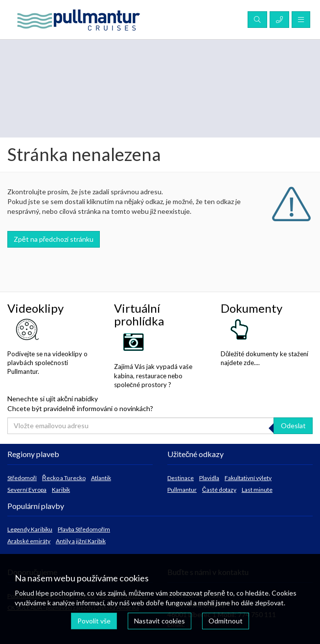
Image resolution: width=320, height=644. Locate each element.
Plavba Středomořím (84, 529)
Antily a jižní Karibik (81, 541)
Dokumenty (251, 308)
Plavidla (209, 478)
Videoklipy (35, 308)
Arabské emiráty (29, 541)
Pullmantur (182, 490)
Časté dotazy (219, 490)
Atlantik (101, 478)
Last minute (257, 490)
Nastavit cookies (160, 621)
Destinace (181, 478)
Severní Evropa (27, 490)
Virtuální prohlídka (139, 314)
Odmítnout (226, 621)
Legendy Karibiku (30, 529)
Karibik (61, 490)
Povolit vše (94, 621)
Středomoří (22, 478)
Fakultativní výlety (248, 478)
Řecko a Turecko (64, 478)
